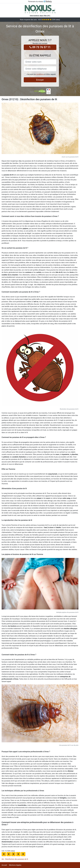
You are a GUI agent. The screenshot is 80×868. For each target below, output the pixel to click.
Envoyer (40, 80)
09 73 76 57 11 (40, 47)
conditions (40, 74)
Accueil (4, 865)
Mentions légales (15, 865)
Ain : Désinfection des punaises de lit (15, 859)
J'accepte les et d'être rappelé (41, 74)
